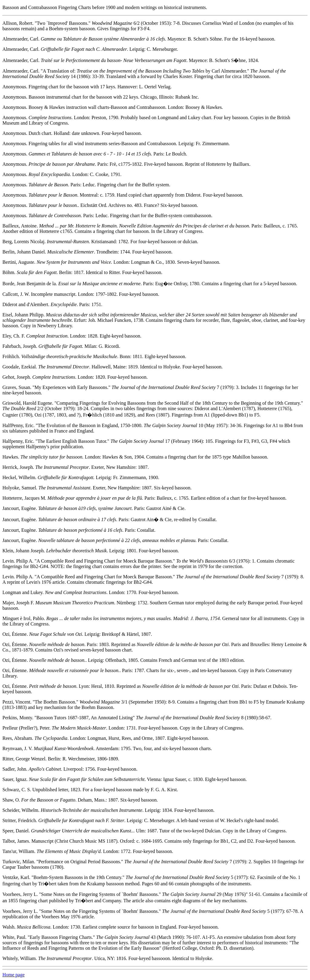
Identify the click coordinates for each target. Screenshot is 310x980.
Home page (13, 975)
